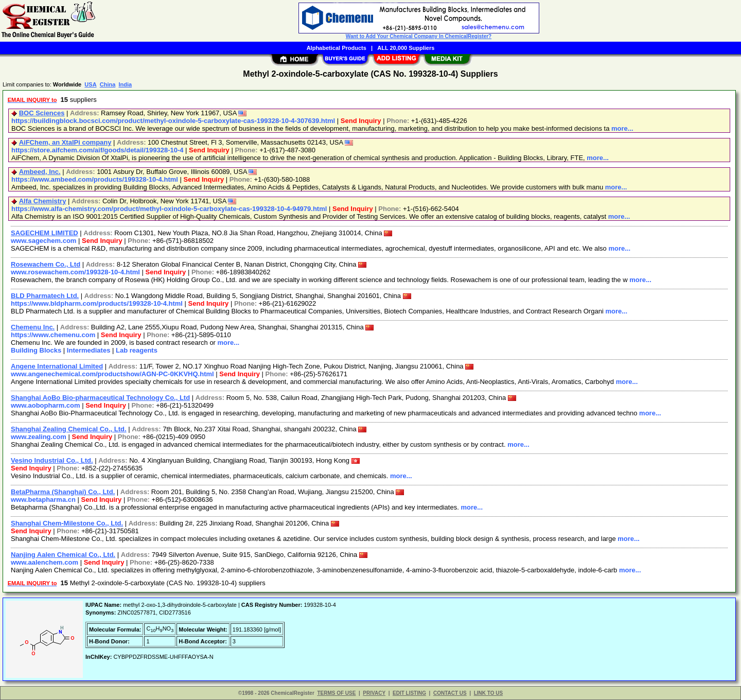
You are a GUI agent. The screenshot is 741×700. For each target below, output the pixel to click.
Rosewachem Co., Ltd (46, 264)
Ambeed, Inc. (40, 172)
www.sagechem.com (43, 241)
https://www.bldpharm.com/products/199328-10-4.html (97, 303)
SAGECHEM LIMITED (45, 233)
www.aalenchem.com (45, 562)
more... (622, 128)
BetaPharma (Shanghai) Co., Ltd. (63, 492)
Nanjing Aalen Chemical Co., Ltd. (63, 555)
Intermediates (89, 350)
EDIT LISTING (409, 693)
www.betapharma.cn (43, 500)
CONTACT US (450, 693)
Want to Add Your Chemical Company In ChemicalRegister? (419, 36)
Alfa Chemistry (43, 201)
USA (90, 84)
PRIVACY (374, 693)
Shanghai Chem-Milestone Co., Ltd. (67, 523)
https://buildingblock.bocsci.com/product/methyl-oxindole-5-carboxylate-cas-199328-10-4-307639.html (173, 121)
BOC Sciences (42, 113)
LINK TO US (488, 693)
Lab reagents (137, 350)
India (125, 84)
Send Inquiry (361, 121)
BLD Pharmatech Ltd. (45, 296)
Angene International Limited (57, 366)
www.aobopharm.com (46, 405)
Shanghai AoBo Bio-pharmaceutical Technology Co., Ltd (100, 398)
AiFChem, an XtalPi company (65, 142)
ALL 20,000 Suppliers (406, 48)
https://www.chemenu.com (53, 335)
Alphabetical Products (337, 48)
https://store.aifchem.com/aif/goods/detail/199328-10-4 (98, 150)
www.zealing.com (39, 437)
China (108, 84)
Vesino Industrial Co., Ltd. (52, 460)
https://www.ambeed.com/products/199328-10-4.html (95, 179)
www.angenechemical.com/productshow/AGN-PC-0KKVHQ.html (112, 374)
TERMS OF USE (336, 693)
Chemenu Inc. (33, 327)
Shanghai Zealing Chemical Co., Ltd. (69, 429)
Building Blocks (36, 350)
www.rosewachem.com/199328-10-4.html (75, 272)
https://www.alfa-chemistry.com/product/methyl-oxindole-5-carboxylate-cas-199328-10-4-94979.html (169, 209)
